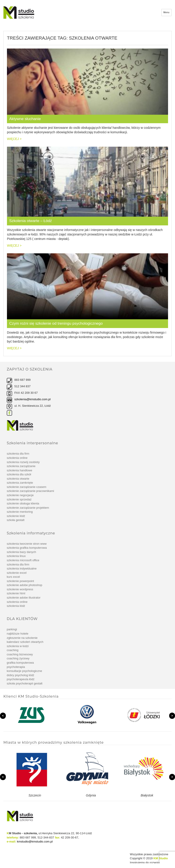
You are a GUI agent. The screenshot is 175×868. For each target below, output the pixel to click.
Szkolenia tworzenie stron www (27, 544)
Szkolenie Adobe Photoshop (24, 585)
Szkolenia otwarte (18, 479)
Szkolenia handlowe (19, 470)
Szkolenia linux (16, 556)
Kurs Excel (13, 577)
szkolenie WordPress (20, 589)
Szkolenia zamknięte (20, 483)
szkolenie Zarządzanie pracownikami (30, 491)
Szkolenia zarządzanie (21, 466)
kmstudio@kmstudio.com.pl (35, 842)
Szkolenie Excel (17, 573)
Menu (166, 12)
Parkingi (12, 629)
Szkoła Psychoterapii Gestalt (25, 683)
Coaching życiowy (18, 658)
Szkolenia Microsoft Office (23, 560)
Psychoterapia (16, 667)
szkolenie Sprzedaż (19, 499)
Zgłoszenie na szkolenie (22, 638)
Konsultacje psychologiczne (24, 671)
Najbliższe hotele (17, 634)
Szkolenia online (17, 458)
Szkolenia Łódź (16, 606)
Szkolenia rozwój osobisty (23, 462)
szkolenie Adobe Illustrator (24, 598)
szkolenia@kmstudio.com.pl (32, 399)
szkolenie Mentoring (20, 512)
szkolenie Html (16, 593)
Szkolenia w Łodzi (18, 646)
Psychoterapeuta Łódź (21, 679)
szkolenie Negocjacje (20, 495)
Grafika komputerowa (20, 663)
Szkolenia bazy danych (21, 552)
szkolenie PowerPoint (20, 581)
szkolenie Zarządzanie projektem (28, 508)
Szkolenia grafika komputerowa (27, 548)
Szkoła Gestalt (16, 520)
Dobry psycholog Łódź (20, 675)
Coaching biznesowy (20, 654)
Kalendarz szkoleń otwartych (25, 642)
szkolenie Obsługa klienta (23, 503)
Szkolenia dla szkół (19, 474)
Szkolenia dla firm (18, 454)
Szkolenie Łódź (16, 516)
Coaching (13, 650)
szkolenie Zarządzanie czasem (26, 487)
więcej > (14, 139)
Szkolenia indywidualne (22, 568)
